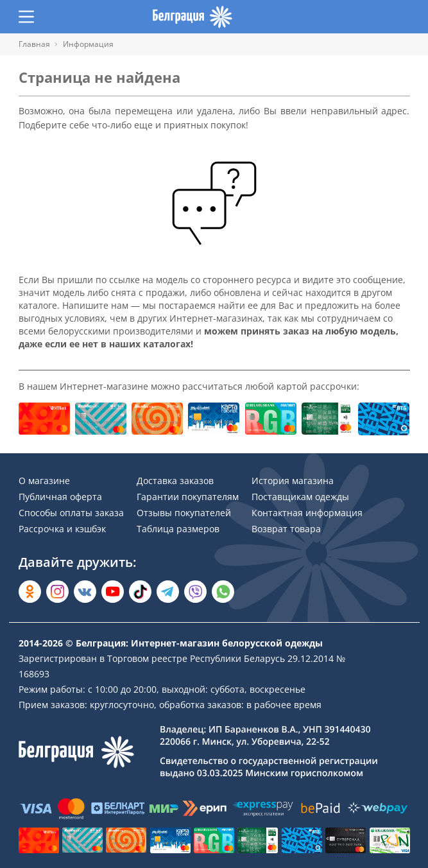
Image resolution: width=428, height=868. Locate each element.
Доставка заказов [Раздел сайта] (175, 481)
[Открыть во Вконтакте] (85, 592)
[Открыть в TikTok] (140, 592)
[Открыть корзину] (402, 17)
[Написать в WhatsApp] (223, 592)
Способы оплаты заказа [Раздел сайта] (71, 513)
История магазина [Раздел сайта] (293, 481)
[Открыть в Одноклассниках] (30, 592)
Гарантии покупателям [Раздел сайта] (188, 497)
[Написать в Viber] (195, 592)
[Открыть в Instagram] (57, 592)
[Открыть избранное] (378, 17)
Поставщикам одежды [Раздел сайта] (300, 497)
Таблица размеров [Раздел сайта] (178, 529)
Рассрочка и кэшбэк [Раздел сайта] (62, 529)
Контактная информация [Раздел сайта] (307, 513)
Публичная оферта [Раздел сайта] (60, 497)
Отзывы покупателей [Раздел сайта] (184, 513)
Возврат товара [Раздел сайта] (286, 529)
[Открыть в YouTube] (113, 592)
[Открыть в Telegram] (168, 592)
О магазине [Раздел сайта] (44, 481)
